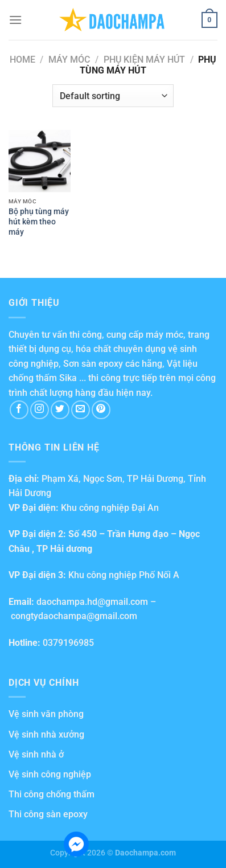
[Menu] (15, 20)
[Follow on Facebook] (19, 410)
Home (22, 60)
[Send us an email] (81, 410)
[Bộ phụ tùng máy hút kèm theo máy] (40, 161)
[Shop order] (113, 96)
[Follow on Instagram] (40, 410)
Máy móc (69, 60)
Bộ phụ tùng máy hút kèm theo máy (39, 221)
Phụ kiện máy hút (144, 60)
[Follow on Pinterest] (101, 410)
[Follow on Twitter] (60, 410)
